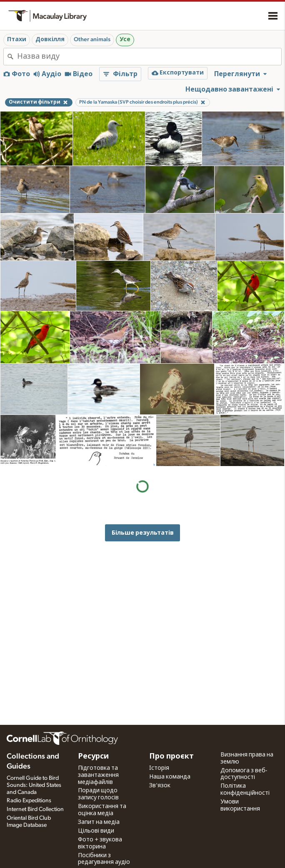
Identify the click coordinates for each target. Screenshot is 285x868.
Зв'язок (160, 786)
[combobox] (149, 57)
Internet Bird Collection (35, 809)
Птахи (17, 40)
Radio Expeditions (29, 801)
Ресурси (93, 756)
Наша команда (170, 777)
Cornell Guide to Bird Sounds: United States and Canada (34, 785)
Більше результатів (143, 533)
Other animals (92, 40)
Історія (159, 768)
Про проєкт (171, 756)
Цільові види (96, 831)
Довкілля (50, 40)
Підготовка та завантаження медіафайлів (98, 775)
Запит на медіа (99, 822)
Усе (125, 40)
